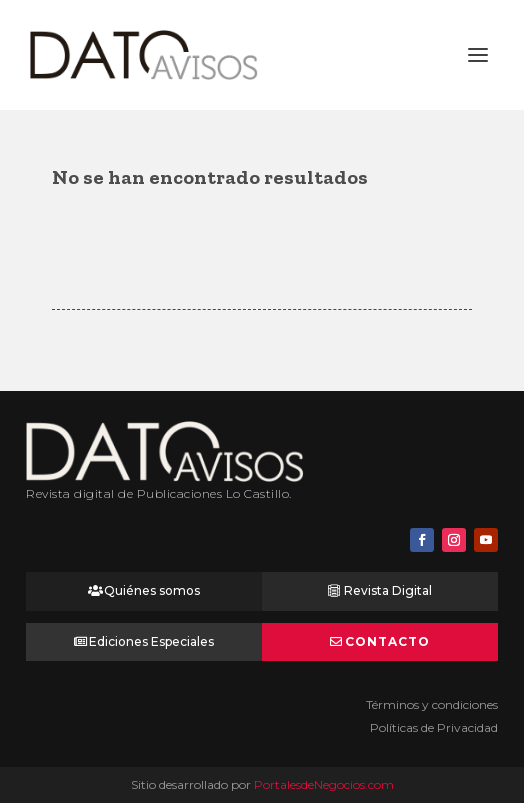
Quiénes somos (152, 590)
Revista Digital (388, 590)
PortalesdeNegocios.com (324, 784)
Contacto (387, 641)
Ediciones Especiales (151, 641)
